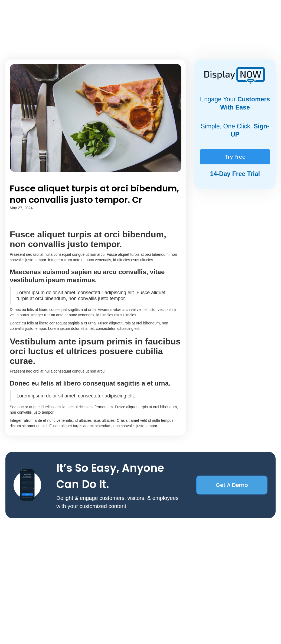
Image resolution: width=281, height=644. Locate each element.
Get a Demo (232, 485)
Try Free (235, 157)
